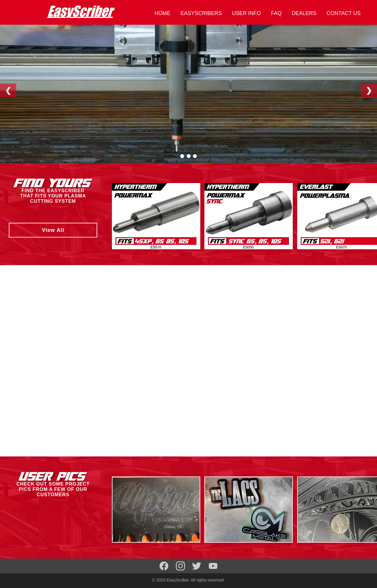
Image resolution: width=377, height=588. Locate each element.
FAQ (276, 13)
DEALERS (304, 13)
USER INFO (246, 13)
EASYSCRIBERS (201, 13)
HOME (162, 13)
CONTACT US (344, 13)
